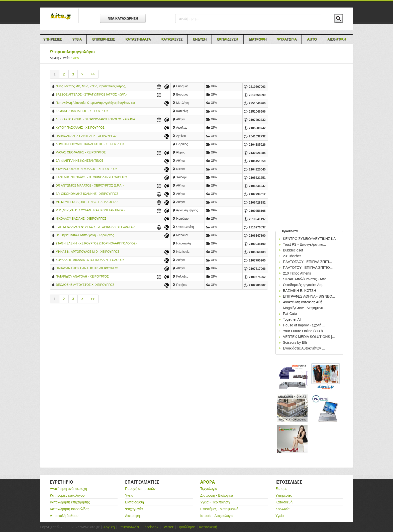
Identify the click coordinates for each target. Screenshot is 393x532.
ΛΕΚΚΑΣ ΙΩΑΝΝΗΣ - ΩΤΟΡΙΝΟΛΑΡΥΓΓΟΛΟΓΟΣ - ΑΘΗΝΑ (95, 119)
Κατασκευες (172, 39)
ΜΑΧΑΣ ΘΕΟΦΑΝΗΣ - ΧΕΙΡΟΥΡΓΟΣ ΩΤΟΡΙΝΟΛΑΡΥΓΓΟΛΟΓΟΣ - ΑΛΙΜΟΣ (81, 153)
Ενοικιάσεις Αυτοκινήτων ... (304, 348)
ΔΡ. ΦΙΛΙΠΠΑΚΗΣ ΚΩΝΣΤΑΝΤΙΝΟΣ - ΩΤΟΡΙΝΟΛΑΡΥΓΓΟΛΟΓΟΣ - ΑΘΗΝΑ (81, 161)
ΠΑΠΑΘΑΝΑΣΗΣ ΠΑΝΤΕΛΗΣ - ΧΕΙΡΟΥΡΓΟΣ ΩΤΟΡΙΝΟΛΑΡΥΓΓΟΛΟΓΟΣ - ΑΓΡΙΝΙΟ (86, 136)
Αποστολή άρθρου (64, 516)
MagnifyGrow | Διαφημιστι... (304, 308)
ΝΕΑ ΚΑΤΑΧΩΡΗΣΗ (123, 18)
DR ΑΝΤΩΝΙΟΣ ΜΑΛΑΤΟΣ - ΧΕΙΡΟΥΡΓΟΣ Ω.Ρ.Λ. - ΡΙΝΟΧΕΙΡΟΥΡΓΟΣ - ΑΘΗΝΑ (90, 186)
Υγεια (77, 39)
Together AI (292, 319)
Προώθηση (186, 527)
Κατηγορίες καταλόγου (67, 495)
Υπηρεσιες (52, 39)
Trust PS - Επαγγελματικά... (305, 244)
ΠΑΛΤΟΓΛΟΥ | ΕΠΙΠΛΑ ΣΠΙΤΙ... (307, 262)
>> (93, 74)
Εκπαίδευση (134, 502)
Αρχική (109, 527)
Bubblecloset (293, 250)
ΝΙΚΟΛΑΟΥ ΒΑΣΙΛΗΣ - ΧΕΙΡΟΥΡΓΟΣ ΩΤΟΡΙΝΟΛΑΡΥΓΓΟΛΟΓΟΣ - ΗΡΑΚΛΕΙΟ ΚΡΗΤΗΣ (90, 219)
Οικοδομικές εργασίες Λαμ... (305, 285)
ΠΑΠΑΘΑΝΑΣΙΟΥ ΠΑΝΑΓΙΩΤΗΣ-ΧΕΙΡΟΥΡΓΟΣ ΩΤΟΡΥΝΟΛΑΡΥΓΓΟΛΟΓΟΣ (87, 269)
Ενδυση (200, 39)
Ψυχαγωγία (134, 509)
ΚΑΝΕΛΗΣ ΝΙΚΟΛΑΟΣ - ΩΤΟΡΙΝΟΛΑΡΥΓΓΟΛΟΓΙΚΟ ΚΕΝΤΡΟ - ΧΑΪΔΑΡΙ (91, 178)
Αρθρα (208, 482)
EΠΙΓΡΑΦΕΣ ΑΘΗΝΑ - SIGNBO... (309, 296)
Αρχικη (56, 58)
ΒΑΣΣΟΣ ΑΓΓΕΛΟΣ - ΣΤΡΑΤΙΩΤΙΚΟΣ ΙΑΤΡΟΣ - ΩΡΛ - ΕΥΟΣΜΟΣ (91, 95)
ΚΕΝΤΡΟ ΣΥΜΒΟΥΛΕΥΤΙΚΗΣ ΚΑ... (311, 239)
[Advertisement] (159, 350)
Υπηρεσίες (284, 495)
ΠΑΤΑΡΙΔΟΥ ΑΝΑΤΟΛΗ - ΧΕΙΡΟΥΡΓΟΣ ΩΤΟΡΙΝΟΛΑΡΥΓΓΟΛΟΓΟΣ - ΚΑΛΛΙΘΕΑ (83, 277)
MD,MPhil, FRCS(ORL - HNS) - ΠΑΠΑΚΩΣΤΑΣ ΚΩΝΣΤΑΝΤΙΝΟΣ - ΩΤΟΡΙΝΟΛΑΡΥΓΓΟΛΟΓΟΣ (87, 202)
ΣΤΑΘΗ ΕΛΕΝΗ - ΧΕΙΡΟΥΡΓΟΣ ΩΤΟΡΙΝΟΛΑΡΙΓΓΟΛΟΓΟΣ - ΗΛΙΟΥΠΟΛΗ (96, 244)
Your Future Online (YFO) (303, 331)
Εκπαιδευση (228, 39)
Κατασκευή (284, 502)
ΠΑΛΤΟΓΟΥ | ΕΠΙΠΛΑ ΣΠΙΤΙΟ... (308, 268)
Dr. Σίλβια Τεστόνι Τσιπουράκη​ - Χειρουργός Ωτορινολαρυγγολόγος (85, 236)
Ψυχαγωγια (287, 39)
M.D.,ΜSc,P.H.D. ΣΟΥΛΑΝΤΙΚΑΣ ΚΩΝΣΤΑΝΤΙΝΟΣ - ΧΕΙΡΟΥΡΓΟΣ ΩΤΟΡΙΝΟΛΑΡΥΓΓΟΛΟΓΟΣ (90, 211)
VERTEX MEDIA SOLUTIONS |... (309, 337)
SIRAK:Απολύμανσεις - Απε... (306, 279)
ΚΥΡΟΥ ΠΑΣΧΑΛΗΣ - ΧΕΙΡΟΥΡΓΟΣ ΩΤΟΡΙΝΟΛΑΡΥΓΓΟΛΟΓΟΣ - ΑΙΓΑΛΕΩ (82, 128)
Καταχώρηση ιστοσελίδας (70, 509)
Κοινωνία (282, 509)
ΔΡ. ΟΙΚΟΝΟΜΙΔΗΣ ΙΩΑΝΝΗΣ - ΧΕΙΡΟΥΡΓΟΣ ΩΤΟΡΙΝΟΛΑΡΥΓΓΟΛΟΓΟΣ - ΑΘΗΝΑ (87, 194)
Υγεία (68, 58)
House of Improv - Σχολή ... (304, 325)
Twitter (168, 527)
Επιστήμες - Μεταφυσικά (219, 509)
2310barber (292, 256)
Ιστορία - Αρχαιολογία (217, 516)
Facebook (150, 527)
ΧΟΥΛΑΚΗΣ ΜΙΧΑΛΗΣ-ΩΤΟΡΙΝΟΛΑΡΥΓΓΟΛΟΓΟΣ (90, 260)
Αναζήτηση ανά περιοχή (68, 489)
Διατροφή (132, 516)
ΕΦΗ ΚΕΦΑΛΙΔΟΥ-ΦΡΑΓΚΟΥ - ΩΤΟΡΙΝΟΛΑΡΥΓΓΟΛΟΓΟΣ (95, 227)
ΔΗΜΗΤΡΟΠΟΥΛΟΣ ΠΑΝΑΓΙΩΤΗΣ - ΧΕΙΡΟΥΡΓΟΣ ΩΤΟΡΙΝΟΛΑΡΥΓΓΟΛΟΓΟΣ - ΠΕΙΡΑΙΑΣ (90, 145)
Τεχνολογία (209, 489)
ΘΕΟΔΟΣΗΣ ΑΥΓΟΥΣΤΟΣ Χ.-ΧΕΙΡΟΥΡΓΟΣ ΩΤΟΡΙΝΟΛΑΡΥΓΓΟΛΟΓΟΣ (85, 285)
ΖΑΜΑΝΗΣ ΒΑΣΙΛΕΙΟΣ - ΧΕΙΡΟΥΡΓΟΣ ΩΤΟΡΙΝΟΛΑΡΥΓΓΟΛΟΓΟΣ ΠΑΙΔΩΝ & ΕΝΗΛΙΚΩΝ (90, 111)
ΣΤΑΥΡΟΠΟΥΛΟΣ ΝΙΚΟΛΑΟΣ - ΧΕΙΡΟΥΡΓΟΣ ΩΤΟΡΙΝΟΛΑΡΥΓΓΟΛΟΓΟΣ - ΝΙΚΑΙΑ (87, 169)
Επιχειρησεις (103, 39)
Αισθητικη (337, 39)
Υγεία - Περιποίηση (215, 502)
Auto (312, 39)
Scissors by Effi (295, 342)
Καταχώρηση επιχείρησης (70, 502)
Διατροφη (258, 39)
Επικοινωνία (129, 527)
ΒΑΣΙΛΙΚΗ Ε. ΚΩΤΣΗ (300, 291)
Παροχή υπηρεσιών (140, 489)
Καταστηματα (138, 39)
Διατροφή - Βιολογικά (217, 495)
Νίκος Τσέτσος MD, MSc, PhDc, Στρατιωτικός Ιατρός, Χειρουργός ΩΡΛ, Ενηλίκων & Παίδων (91, 87)
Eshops (281, 489)
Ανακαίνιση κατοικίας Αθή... (304, 302)
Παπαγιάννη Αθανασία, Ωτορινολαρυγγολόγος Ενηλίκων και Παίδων (95, 103)
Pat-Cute (290, 314)
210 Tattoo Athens (297, 273)
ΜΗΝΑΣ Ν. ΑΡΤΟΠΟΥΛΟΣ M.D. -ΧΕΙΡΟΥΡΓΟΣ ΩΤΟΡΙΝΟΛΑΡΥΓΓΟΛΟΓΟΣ (87, 252)
